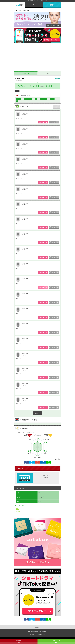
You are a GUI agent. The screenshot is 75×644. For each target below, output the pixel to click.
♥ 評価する (20, 468)
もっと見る (56, 107)
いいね (44, 122)
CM (34, 5)
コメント (49, 73)
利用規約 (30, 631)
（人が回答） (23, 95)
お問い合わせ (32, 634)
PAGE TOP (38, 627)
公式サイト (21, 507)
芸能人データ (26, 73)
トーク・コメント (33, 86)
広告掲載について (41, 634)
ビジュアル (20, 86)
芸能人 (52, 5)
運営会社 (44, 631)
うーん (56, 122)
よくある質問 (37, 631)
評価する (19, 642)
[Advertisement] (37, 57)
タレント (49, 86)
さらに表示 (37, 413)
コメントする (56, 642)
